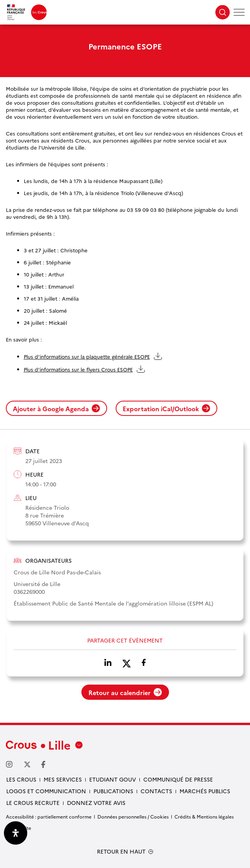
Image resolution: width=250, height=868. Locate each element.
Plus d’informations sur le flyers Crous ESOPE (78, 369)
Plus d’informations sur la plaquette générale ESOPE (87, 356)
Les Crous (21, 779)
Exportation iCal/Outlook (166, 408)
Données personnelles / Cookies (133, 816)
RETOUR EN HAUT (121, 851)
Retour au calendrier (125, 692)
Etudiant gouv (113, 779)
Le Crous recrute (33, 803)
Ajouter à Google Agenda (56, 408)
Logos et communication (46, 791)
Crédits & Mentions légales (204, 816)
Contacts (156, 791)
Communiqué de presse (178, 779)
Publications (113, 791)
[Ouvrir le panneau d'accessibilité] (16, 833)
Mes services (63, 779)
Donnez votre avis (96, 803)
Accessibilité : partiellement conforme (49, 816)
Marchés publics (205, 791)
